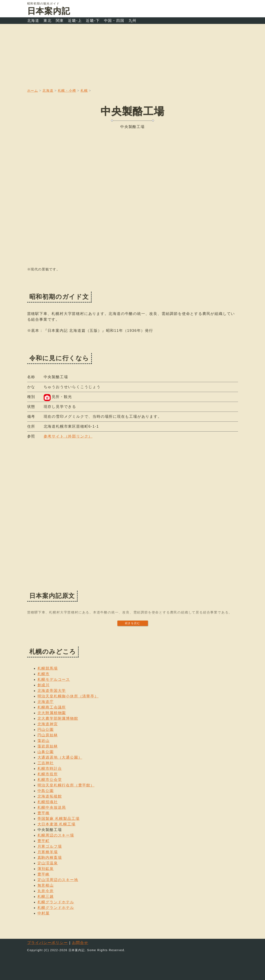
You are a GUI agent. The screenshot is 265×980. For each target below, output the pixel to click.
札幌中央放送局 (52, 807)
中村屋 (44, 913)
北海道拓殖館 (50, 796)
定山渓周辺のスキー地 (58, 880)
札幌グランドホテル (56, 902)
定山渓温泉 (48, 863)
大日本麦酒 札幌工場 (57, 824)
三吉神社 (46, 763)
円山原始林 (48, 735)
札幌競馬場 (48, 668)
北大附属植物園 (52, 713)
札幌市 (44, 674)
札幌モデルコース (54, 680)
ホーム (33, 91)
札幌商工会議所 (52, 707)
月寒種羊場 (48, 852)
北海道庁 (46, 702)
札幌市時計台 (50, 769)
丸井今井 (46, 891)
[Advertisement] (133, 55)
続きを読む (133, 623)
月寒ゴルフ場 (50, 846)
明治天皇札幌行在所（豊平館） (66, 785)
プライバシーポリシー (48, 943)
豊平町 (44, 841)
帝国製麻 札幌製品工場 (59, 819)
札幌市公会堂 (50, 780)
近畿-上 (75, 21)
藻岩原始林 (48, 746)
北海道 (33, 21)
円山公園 (46, 730)
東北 (48, 21)
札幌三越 (46, 897)
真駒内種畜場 (50, 858)
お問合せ (80, 943)
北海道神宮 (48, 724)
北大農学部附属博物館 (58, 718)
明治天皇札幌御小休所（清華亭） (68, 696)
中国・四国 (114, 21)
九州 (133, 21)
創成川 (44, 685)
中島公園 (46, 791)
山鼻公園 (46, 752)
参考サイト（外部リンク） (68, 436)
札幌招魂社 (48, 802)
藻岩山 (44, 741)
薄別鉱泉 (46, 869)
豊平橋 (44, 813)
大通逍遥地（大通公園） (60, 757)
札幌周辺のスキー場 (56, 835)
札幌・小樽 (67, 91)
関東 (60, 21)
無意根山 (46, 885)
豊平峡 (44, 874)
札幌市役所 (48, 774)
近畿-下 (93, 21)
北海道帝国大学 (52, 691)
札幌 (84, 91)
